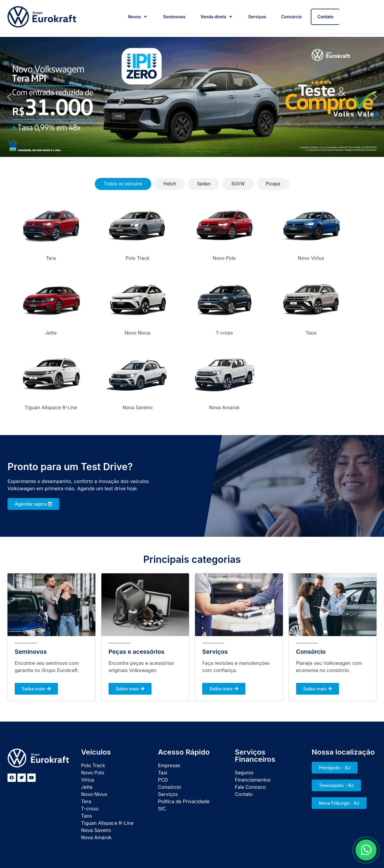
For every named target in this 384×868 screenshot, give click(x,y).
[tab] (123, 184)
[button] (9, 97)
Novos (138, 17)
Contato (325, 17)
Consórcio (291, 17)
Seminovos (174, 17)
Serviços (257, 17)
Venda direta (217, 17)
